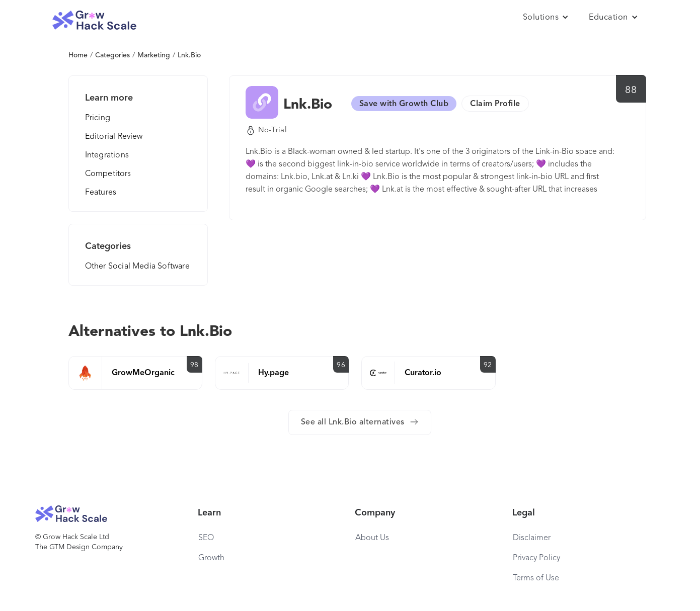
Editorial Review (114, 137)
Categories (112, 55)
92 (488, 365)
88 (631, 91)
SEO (206, 538)
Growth (211, 558)
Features (101, 193)
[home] (95, 20)
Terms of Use (536, 578)
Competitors (108, 174)
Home (78, 55)
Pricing (98, 118)
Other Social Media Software (137, 267)
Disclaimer (532, 538)
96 (341, 365)
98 (195, 365)
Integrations (107, 155)
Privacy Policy (536, 558)
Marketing (154, 55)
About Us (372, 538)
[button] (546, 18)
